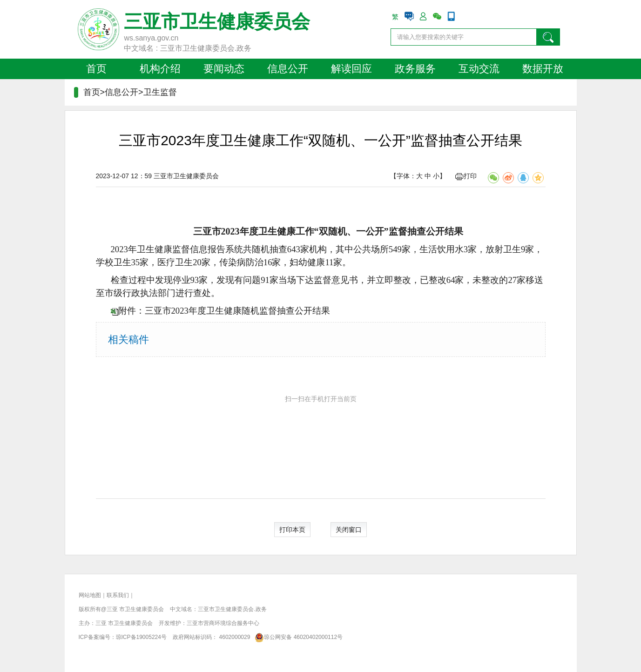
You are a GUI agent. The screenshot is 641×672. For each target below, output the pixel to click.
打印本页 (292, 530)
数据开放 (543, 69)
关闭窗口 (349, 530)
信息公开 (288, 69)
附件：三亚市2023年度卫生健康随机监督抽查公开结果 (224, 311)
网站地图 (90, 595)
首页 (96, 69)
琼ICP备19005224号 (141, 637)
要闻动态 (224, 69)
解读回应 (351, 69)
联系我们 (118, 595)
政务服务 (415, 69)
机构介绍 (160, 69)
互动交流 (479, 69)
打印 (466, 176)
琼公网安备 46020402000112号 (297, 637)
